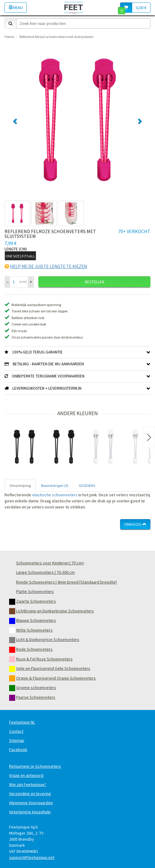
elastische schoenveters (55, 495)
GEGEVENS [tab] (87, 486)
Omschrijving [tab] (20, 486)
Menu (16, 8)
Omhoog (135, 524)
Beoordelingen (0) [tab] (55, 486)
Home (9, 37)
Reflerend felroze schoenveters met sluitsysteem (57, 37)
